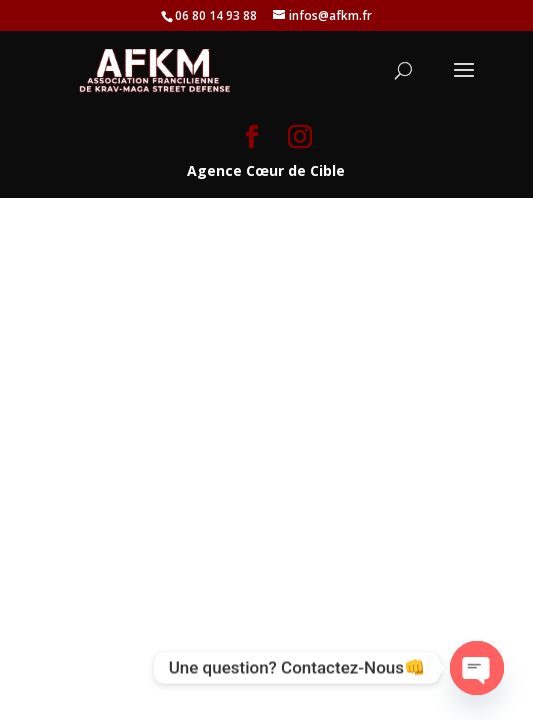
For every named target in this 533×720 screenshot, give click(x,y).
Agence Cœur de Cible (266, 170)
